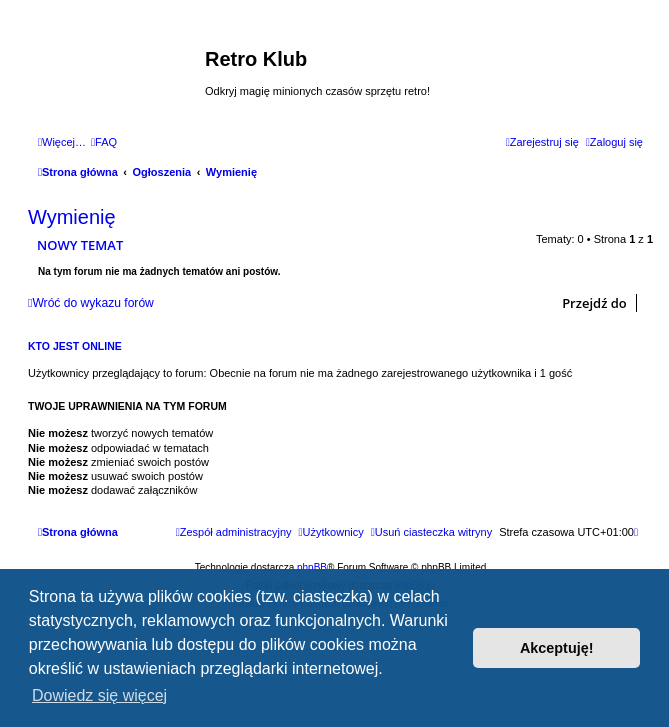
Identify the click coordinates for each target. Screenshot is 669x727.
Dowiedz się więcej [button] (99, 695)
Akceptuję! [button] (557, 648)
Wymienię (72, 217)
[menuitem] (104, 142)
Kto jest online (75, 346)
